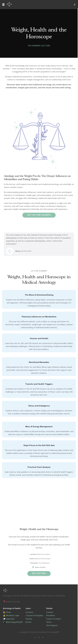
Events (29, 622)
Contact (50, 612)
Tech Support (52, 626)
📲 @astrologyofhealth (13, 622)
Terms (49, 622)
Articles (29, 619)
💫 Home (7, 612)
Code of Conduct (54, 619)
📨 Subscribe (9, 619)
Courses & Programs (34, 616)
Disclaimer (51, 616)
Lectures (29, 612)
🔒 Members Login (11, 616)
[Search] (75, 5)
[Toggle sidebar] (3, 5)
